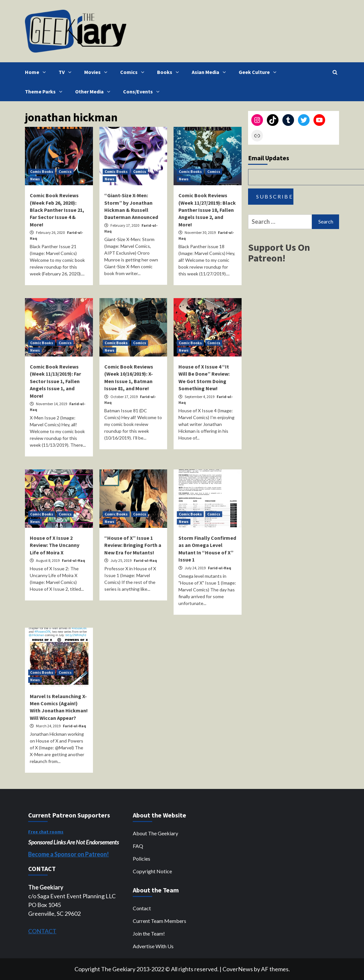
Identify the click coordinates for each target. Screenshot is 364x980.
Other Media (94, 91)
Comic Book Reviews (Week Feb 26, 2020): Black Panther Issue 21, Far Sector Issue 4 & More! (57, 210)
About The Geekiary (155, 833)
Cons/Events (143, 91)
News (35, 179)
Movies (97, 72)
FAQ (138, 846)
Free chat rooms (46, 832)
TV (67, 72)
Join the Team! (149, 933)
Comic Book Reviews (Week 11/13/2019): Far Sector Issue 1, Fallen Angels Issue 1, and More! (55, 381)
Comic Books (42, 171)
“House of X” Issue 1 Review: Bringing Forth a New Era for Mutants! (133, 545)
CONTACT (42, 931)
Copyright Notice (152, 871)
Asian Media (210, 72)
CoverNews (238, 969)
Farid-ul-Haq (74, 560)
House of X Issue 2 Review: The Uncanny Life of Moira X (55, 545)
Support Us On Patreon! (279, 253)
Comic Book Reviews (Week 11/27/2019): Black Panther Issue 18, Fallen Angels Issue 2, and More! (207, 210)
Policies (142, 859)
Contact (142, 908)
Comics (134, 72)
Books (170, 72)
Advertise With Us (153, 946)
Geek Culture (259, 72)
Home (37, 72)
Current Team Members (159, 921)
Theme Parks (45, 91)
